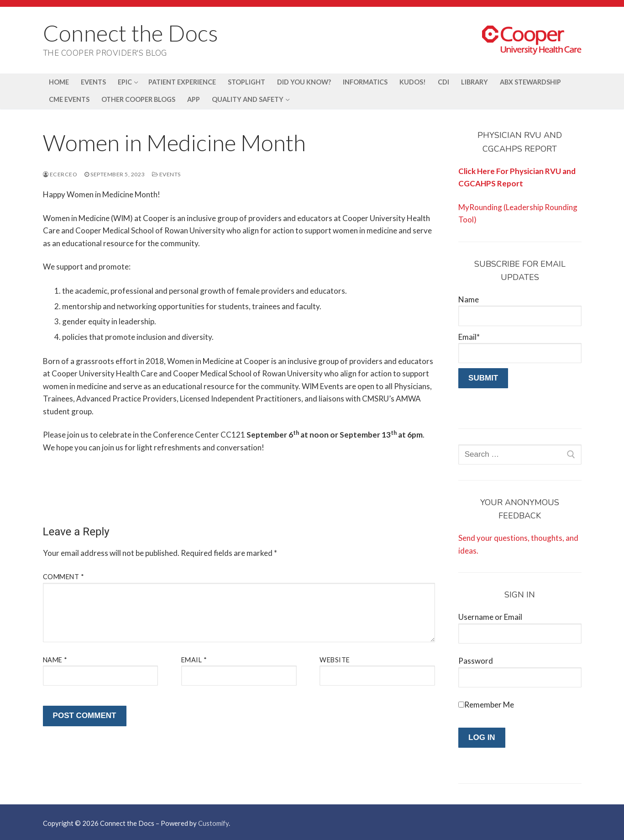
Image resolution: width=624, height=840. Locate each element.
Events (166, 174)
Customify (213, 823)
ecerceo (60, 174)
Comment (64, 577)
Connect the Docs (131, 33)
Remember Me (489, 705)
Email (194, 660)
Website (335, 660)
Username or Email (490, 617)
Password (476, 661)
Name (55, 660)
